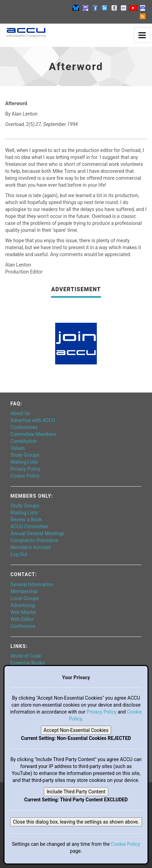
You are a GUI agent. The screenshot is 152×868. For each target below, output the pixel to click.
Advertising (23, 605)
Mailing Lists (24, 462)
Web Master (23, 612)
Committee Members (33, 434)
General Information (32, 584)
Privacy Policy (25, 469)
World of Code (26, 656)
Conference (23, 626)
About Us (20, 413)
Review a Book (26, 520)
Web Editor (22, 619)
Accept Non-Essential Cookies (76, 730)
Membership (24, 591)
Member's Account (31, 547)
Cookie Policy (25, 476)
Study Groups (25, 455)
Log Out (19, 554)
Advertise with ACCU (33, 420)
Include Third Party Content (76, 792)
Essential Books (28, 663)
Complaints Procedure (35, 540)
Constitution (24, 441)
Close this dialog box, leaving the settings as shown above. (76, 822)
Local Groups (25, 598)
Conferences (24, 427)
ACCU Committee (29, 526)
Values (18, 448)
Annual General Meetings (37, 533)
